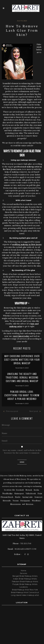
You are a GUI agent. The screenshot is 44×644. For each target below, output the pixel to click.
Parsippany (25, 501)
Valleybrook (31, 493)
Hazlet (18, 497)
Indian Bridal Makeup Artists (25, 579)
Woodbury (36, 501)
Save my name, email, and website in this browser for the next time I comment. (22, 452)
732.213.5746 (26, 544)
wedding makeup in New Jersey (27, 245)
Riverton (30, 504)
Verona (16, 501)
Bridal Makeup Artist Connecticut (25, 592)
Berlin (36, 490)
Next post (35, 411)
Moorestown (15, 504)
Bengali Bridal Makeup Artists (25, 576)
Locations (24, 587)
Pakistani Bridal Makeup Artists (25, 582)
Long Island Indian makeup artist (25, 595)
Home (23, 571)
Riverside (7, 501)
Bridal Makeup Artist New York (25, 590)
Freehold (20, 490)
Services (23, 573)
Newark (29, 490)
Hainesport (19, 493)
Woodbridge (8, 493)
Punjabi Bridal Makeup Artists (25, 584)
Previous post (11, 411)
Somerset (38, 497)
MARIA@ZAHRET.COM (25, 549)
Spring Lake (28, 497)
